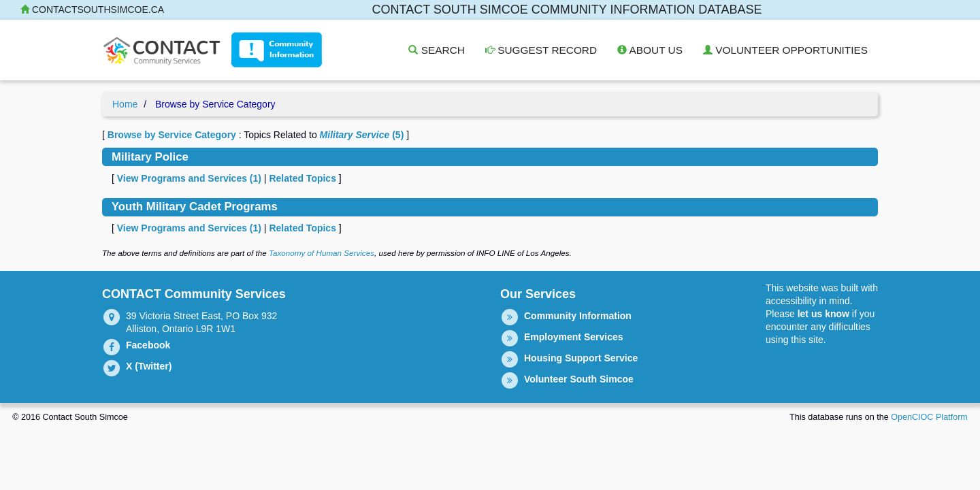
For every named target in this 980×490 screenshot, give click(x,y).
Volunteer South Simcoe (579, 379)
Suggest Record (541, 50)
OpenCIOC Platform (929, 417)
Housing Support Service (581, 358)
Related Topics (303, 178)
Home (125, 104)
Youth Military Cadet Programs (195, 207)
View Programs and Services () (189, 178)
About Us (650, 50)
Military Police (150, 157)
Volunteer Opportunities (785, 50)
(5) (362, 135)
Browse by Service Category (172, 135)
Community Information (578, 316)
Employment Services (574, 337)
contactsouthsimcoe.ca (92, 10)
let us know (823, 314)
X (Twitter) (149, 366)
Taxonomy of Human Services (322, 253)
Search (436, 50)
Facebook (148, 345)
